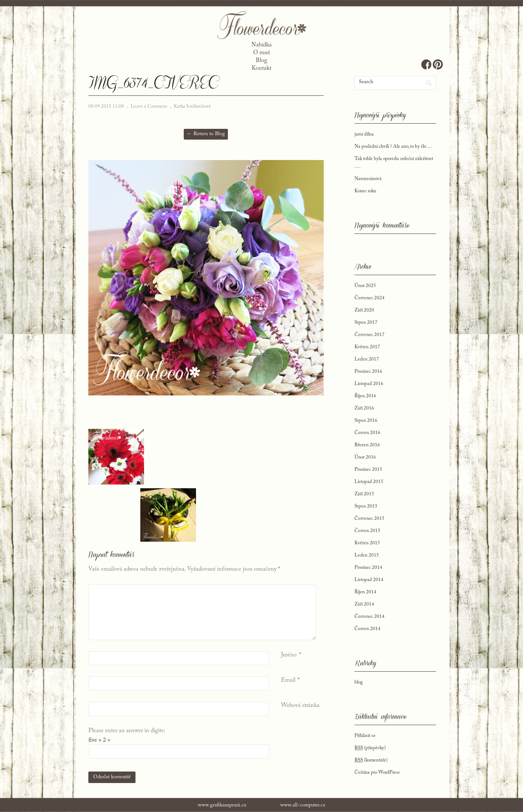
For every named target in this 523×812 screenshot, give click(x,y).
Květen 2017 (367, 347)
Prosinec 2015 (368, 469)
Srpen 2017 (366, 322)
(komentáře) (371, 760)
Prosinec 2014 (368, 568)
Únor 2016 (365, 457)
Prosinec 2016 (368, 371)
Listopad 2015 (369, 482)
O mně (262, 53)
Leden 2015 (367, 555)
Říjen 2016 (365, 396)
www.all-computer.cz (303, 805)
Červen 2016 (367, 433)
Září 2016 (364, 408)
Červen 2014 (367, 629)
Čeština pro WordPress (377, 772)
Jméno (289, 655)
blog (359, 682)
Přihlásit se (365, 736)
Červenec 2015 (370, 518)
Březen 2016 (367, 445)
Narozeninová (368, 179)
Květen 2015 (367, 543)
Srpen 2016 (366, 420)
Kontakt (261, 68)
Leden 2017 (367, 359)
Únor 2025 (365, 286)
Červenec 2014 (370, 617)
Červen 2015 (367, 531)
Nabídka (261, 45)
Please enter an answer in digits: (127, 731)
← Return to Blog (206, 134)
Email (288, 680)
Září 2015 (364, 494)
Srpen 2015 (366, 506)
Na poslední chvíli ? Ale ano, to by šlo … (393, 146)
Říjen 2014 (365, 592)
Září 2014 (364, 604)
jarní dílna (364, 134)
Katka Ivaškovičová (192, 106)
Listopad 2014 (369, 580)
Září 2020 (364, 310)
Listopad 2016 (369, 384)
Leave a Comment (149, 106)
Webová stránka (300, 705)
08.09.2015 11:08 (106, 106)
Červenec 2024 (370, 298)
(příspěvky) (370, 748)
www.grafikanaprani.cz (222, 805)
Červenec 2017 (370, 335)
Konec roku (365, 191)
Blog (261, 61)
